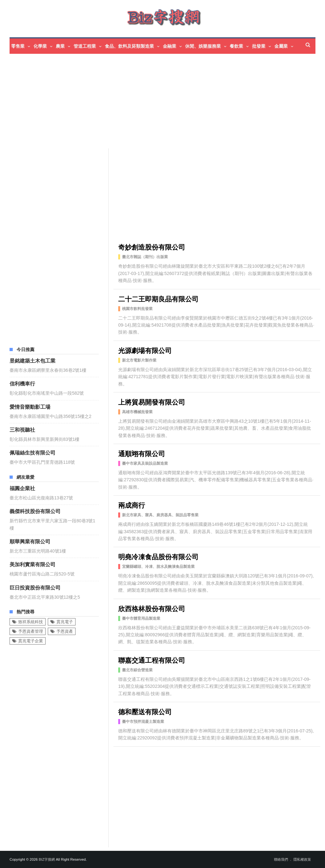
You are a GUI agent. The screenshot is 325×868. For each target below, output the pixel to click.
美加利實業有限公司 (32, 564)
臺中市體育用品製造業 (141, 618)
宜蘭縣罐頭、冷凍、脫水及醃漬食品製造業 (158, 567)
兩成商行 (132, 505)
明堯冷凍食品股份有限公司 (158, 556)
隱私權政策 (302, 859)
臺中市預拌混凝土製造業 (143, 722)
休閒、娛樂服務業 (203, 46)
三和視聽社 (22, 429)
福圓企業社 (22, 488)
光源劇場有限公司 (145, 350)
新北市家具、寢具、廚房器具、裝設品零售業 (160, 515)
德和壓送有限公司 (145, 711)
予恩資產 (65, 631)
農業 (60, 46)
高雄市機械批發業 (137, 412)
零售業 (18, 46)
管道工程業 (85, 46)
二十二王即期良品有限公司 (158, 298)
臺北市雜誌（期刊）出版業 (145, 257)
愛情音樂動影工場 (30, 406)
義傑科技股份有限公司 (35, 511)
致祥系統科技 (31, 622)
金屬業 (281, 46)
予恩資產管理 (31, 631)
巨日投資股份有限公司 (35, 587)
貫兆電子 (65, 622)
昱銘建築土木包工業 (32, 360)
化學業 (40, 46)
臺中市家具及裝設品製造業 (145, 463)
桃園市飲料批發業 (137, 309)
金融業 (170, 46)
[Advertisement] (162, 102)
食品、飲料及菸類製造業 (129, 46)
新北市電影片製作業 (139, 360)
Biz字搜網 (47, 859)
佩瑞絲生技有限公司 (32, 452)
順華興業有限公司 (30, 541)
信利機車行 (22, 383)
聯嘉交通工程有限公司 (152, 660)
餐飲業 (236, 46)
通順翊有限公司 (142, 453)
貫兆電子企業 (31, 641)
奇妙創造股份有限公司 (152, 247)
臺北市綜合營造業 (137, 670)
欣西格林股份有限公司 (152, 608)
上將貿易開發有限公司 (152, 402)
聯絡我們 (281, 859)
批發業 (259, 46)
